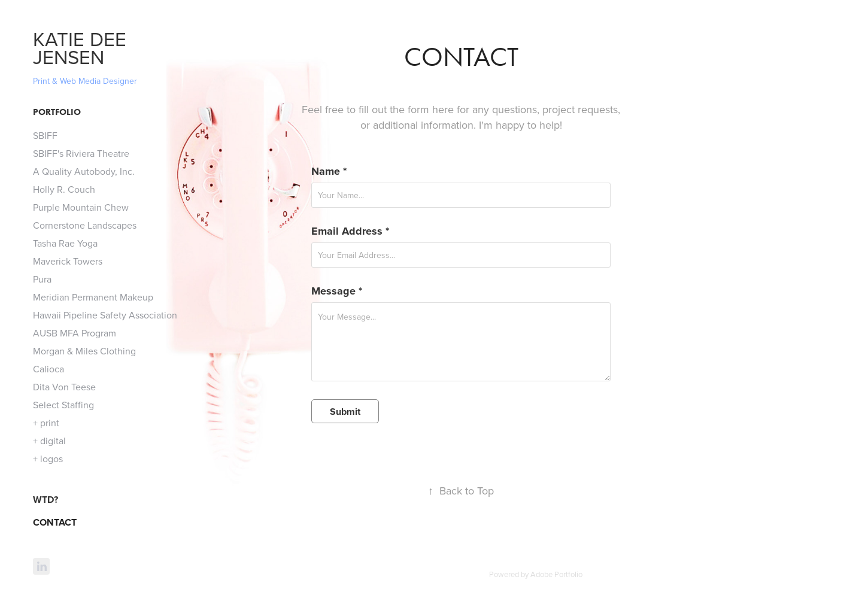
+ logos (48, 459)
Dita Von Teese (64, 387)
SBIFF (45, 135)
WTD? (45, 500)
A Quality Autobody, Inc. (84, 171)
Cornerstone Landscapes (85, 225)
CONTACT (55, 522)
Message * (337, 291)
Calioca (48, 369)
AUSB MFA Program (75, 333)
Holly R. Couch (64, 189)
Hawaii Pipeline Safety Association (105, 315)
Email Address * (350, 231)
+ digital (49, 441)
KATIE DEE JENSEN (82, 48)
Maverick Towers (68, 261)
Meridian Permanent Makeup (93, 297)
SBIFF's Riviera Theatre (81, 153)
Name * (329, 171)
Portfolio (57, 112)
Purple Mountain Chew (81, 207)
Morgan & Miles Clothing (84, 351)
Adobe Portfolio (556, 574)
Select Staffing (63, 405)
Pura (42, 279)
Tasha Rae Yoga (65, 243)
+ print (46, 423)
